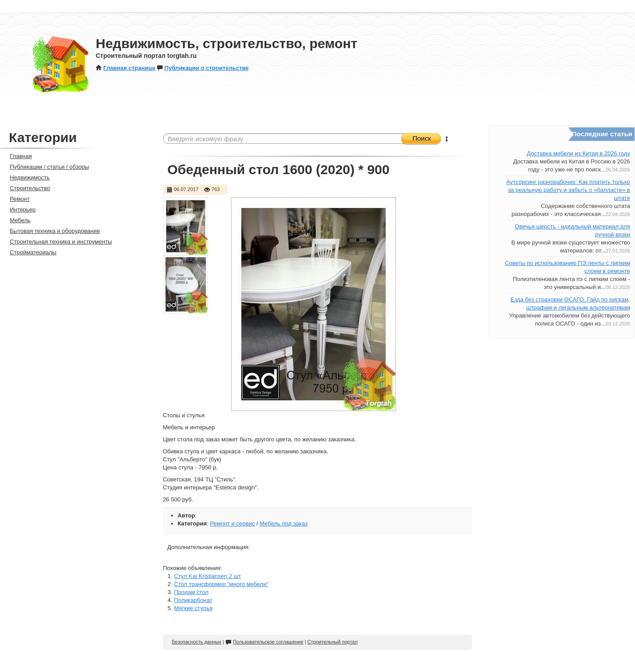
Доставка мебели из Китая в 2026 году (578, 153)
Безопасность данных (197, 642)
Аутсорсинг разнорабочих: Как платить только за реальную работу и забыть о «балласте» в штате (568, 190)
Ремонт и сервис (232, 523)
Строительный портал (332, 642)
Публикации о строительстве (203, 68)
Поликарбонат (193, 600)
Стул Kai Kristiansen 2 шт (208, 576)
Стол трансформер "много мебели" (221, 584)
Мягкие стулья (193, 608)
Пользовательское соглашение (264, 642)
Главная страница (125, 68)
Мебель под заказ (284, 523)
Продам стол (191, 592)
